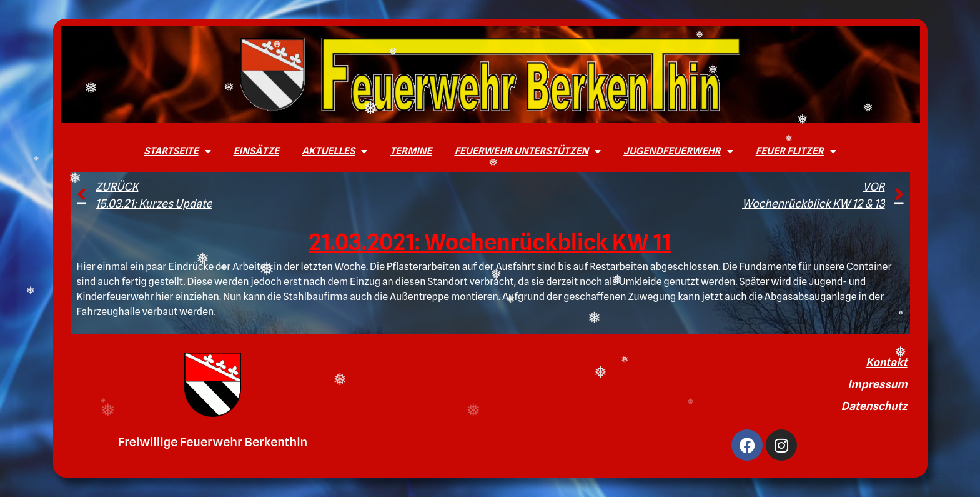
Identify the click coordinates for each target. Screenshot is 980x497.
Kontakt (887, 362)
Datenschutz (874, 406)
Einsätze (256, 151)
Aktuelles (334, 151)
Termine (411, 151)
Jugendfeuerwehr (678, 151)
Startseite (177, 151)
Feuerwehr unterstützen (527, 151)
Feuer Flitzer (796, 151)
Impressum (877, 384)
